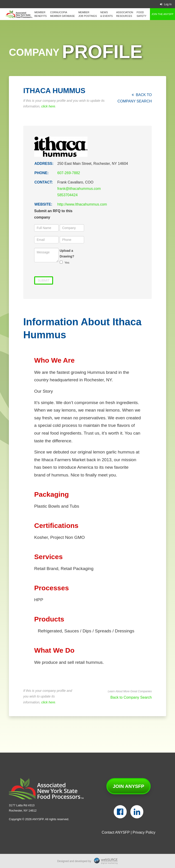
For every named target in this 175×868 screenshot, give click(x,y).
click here (48, 106)
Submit (44, 280)
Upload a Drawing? (67, 253)
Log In (166, 4)
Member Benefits (41, 14)
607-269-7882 (69, 173)
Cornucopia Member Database (62, 14)
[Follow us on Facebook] (120, 812)
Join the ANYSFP (162, 14)
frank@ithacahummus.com (79, 189)
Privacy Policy (144, 832)
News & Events (106, 14)
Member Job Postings (88, 14)
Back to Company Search (131, 697)
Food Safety (142, 14)
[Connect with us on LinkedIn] (137, 812)
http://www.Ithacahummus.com (82, 204)
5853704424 (68, 195)
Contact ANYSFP (116, 832)
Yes (65, 262)
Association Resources (125, 14)
